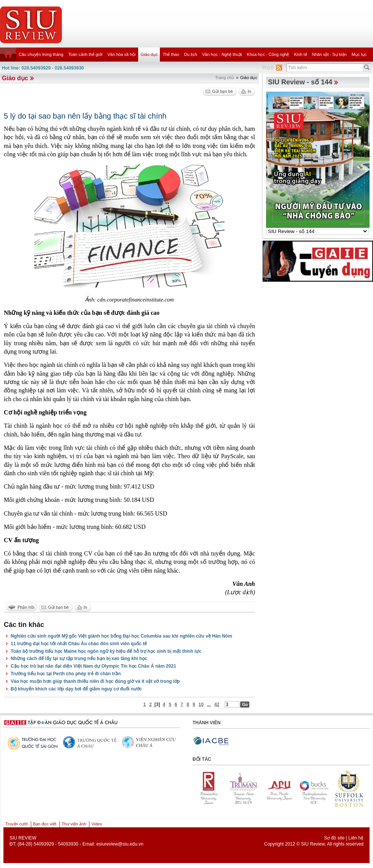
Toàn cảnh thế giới (85, 54)
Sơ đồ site (334, 838)
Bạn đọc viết (45, 824)
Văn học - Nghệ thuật (222, 54)
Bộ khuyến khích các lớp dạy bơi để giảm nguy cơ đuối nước (76, 689)
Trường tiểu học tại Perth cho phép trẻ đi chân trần (66, 674)
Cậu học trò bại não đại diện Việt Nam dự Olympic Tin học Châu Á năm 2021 (93, 666)
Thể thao (171, 54)
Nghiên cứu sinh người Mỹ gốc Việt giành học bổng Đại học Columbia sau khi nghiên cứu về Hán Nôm (121, 636)
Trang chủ (225, 78)
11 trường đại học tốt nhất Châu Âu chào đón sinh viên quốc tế (79, 644)
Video (97, 824)
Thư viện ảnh (74, 824)
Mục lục (359, 54)
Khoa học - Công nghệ (268, 54)
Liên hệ (356, 838)
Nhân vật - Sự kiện (329, 54)
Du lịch (191, 54)
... (209, 705)
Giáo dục (149, 54)
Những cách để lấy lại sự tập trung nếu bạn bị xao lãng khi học (79, 659)
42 (217, 705)
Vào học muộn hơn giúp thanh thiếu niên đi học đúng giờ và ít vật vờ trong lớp (95, 681)
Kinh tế (300, 54)
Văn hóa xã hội (121, 54)
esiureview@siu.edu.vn (120, 844)
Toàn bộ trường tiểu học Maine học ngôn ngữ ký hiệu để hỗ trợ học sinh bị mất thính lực (106, 651)
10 (201, 705)
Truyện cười (17, 824)
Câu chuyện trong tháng (41, 54)
